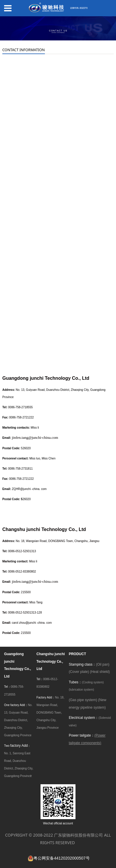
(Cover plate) (79, 672)
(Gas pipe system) (83, 700)
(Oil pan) (103, 664)
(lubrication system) (81, 690)
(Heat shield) (100, 672)
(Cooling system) (93, 682)
